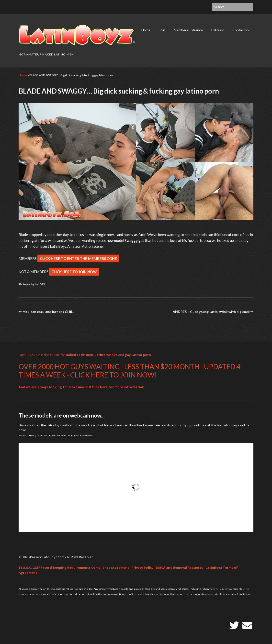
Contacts (240, 30)
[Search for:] (233, 7)
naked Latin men (79, 355)
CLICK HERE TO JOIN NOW (74, 272)
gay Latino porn (138, 355)
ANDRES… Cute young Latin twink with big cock (211, 312)
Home (146, 30)
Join (162, 30)
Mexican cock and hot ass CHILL (48, 312)
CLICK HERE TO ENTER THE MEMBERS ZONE (78, 258)
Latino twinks (106, 355)
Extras (216, 30)
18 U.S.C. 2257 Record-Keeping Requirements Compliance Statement (74, 568)
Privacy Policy (142, 568)
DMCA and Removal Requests (179, 568)
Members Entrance (188, 30)
